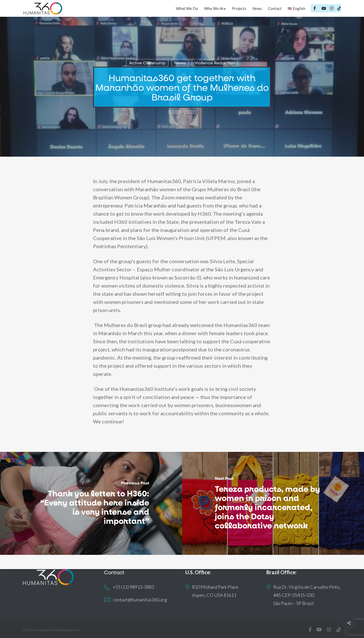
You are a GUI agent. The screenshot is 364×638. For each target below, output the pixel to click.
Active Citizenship (147, 63)
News (180, 63)
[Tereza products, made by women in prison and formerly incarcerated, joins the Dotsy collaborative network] (273, 503)
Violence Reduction (215, 63)
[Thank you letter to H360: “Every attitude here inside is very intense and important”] (91, 503)
